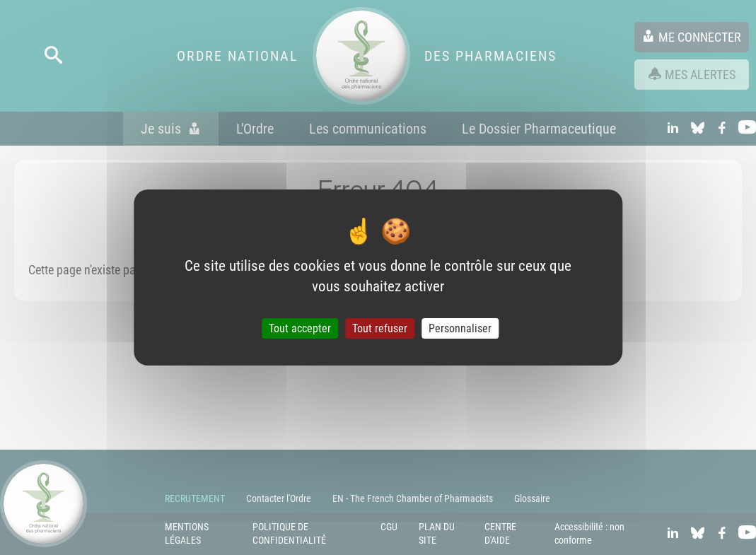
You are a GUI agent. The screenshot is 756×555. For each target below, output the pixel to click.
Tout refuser (380, 328)
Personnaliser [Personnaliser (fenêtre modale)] (460, 328)
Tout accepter (300, 328)
